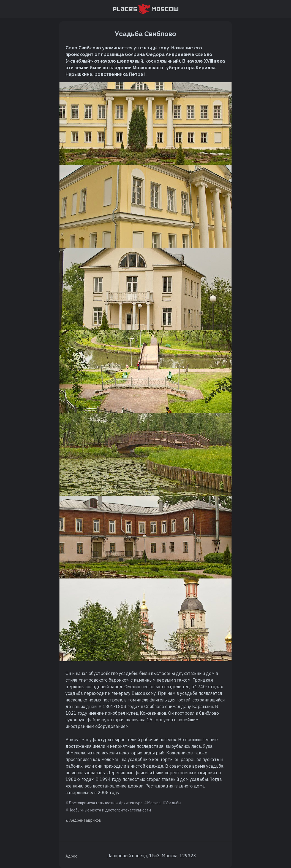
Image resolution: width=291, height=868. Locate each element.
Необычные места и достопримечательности (110, 810)
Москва (154, 803)
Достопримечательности (92, 803)
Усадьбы (173, 803)
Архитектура (131, 803)
